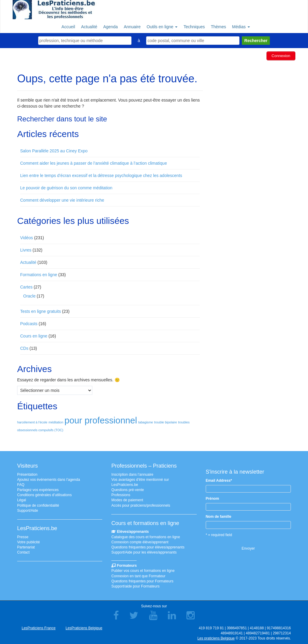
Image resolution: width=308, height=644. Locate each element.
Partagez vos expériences (38, 490)
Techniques (194, 27)
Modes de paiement (127, 500)
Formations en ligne (39, 275)
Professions (121, 495)
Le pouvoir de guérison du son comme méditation (66, 188)
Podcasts (29, 324)
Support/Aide (28, 511)
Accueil (68, 27)
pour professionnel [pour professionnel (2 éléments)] (101, 420)
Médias (241, 27)
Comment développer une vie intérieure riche (62, 200)
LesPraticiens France (39, 628)
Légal (22, 500)
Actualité (89, 27)
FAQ (21, 485)
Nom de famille (219, 517)
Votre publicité (28, 542)
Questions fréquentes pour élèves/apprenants (148, 547)
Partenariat (26, 547)
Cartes (26, 287)
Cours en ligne (34, 336)
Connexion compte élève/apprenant (140, 542)
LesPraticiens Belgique (84, 628)
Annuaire (132, 27)
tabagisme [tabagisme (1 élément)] (146, 422)
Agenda (110, 27)
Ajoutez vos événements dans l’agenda (49, 480)
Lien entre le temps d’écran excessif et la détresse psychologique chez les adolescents (101, 175)
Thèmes (219, 27)
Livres (26, 250)
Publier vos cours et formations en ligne (143, 571)
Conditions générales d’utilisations (44, 495)
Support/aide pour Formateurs (135, 586)
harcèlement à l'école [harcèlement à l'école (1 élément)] (32, 422)
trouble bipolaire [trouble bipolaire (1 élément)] (166, 422)
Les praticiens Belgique (216, 638)
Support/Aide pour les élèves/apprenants (144, 552)
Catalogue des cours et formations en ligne (146, 537)
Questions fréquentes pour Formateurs (142, 581)
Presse (23, 537)
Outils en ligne (162, 27)
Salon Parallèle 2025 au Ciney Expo (54, 151)
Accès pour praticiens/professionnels (141, 505)
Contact (23, 552)
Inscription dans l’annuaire (132, 475)
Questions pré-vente (128, 490)
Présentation (27, 475)
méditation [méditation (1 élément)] (56, 422)
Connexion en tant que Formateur (138, 576)
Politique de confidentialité (38, 505)
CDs (24, 348)
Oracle (29, 296)
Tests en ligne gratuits (40, 311)
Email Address (219, 481)
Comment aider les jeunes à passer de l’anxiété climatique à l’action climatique (94, 163)
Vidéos (27, 238)
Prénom (213, 499)
